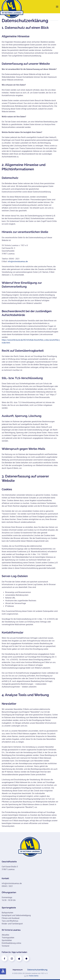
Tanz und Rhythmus (10, 921)
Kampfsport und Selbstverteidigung (16, 915)
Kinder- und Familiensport (12, 924)
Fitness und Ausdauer (11, 918)
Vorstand (5, 946)
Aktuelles (5, 935)
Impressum (18, 970)
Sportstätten (7, 940)
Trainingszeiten (8, 938)
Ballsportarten (7, 913)
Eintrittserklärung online (11, 943)
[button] (57, 7)
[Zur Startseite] (30, 847)
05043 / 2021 (7, 886)
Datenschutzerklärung (37, 970)
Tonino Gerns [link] (34, 976)
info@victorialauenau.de (18, 261)
